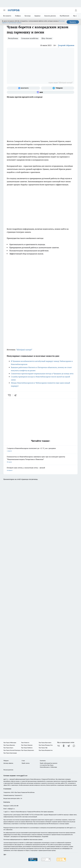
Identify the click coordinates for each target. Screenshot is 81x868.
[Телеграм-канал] (58, 88)
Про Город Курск (8, 748)
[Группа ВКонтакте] (23, 88)
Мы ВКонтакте (65, 16)
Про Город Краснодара (10, 753)
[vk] (10, 395)
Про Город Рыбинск (27, 748)
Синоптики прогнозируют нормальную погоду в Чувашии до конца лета (42, 374)
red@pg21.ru (11, 809)
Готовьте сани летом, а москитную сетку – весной (40, 469)
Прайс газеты (26, 763)
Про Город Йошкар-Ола (46, 745)
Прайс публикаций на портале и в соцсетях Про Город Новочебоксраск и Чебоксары (49, 765)
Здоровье (37, 16)
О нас (23, 761)
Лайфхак (18, 16)
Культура (28, 16)
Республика (13, 38)
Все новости (7, 16)
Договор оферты (8, 763)
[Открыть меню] (4, 10)
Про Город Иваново (27, 745)
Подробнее (45, 836)
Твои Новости (25, 743)
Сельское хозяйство (30, 38)
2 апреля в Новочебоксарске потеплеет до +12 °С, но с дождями (40, 450)
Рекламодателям (8, 770)
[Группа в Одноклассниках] (64, 746)
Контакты (43, 761)
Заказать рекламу (50, 16)
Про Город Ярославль (45, 743)
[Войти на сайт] (76, 10)
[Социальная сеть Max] (40, 92)
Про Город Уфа (43, 748)
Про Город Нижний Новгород (12, 750)
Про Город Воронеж (9, 745)
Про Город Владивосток (46, 750)
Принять (73, 22)
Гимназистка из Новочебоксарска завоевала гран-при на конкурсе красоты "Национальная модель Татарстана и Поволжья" (40, 459)
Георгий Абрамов (66, 45)
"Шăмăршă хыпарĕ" (24, 350)
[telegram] (16, 395)
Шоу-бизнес (47, 38)
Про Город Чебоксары (10, 743)
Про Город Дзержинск (28, 750)
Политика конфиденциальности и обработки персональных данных (23, 839)
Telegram (6, 761)
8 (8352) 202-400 (14, 806)
